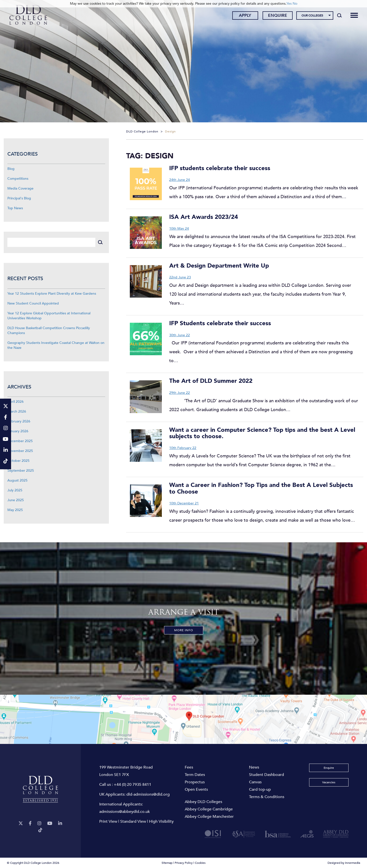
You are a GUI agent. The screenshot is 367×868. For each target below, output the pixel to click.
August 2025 (17, 480)
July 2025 (15, 490)
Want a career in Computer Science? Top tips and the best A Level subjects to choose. (262, 433)
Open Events (196, 789)
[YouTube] (50, 824)
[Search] (340, 15)
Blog (11, 169)
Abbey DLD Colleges (203, 802)
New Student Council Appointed (33, 303)
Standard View (133, 821)
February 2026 (19, 421)
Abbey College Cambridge (209, 809)
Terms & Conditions (267, 797)
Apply (245, 16)
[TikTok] (40, 830)
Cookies (200, 863)
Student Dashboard (267, 775)
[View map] (183, 719)
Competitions (18, 179)
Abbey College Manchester (209, 817)
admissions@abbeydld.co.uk (125, 812)
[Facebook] (30, 824)
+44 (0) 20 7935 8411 (133, 785)
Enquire (278, 16)
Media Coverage (20, 188)
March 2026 (17, 411)
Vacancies (329, 782)
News (254, 767)
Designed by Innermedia (344, 863)
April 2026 (16, 402)
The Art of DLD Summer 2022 (211, 381)
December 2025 (20, 441)
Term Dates (195, 775)
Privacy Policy (184, 863)
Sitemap (167, 863)
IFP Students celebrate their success (220, 323)
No (295, 4)
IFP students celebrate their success (220, 168)
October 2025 (18, 461)
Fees (189, 767)
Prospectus (195, 782)
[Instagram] (39, 824)
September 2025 (21, 471)
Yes (289, 4)
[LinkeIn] (60, 824)
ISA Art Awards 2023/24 (204, 217)
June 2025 (16, 500)
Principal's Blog (19, 198)
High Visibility (161, 821)
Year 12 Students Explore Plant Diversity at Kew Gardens (52, 294)
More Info (184, 630)
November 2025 (20, 451)
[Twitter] (21, 824)
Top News (15, 208)
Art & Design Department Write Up (219, 266)
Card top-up (260, 789)
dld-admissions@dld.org (148, 794)
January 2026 (18, 431)
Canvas (255, 782)
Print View (108, 821)
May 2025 (15, 510)
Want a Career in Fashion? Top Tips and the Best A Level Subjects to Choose (261, 488)
